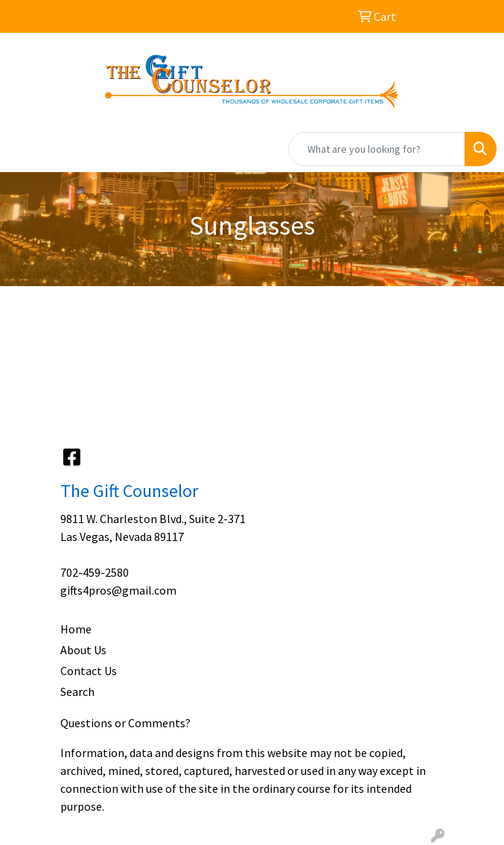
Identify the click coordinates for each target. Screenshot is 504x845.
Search (77, 691)
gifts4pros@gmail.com (118, 590)
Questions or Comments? (125, 723)
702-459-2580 (95, 572)
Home (76, 629)
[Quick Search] (377, 149)
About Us (83, 650)
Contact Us (89, 671)
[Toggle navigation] (23, 149)
